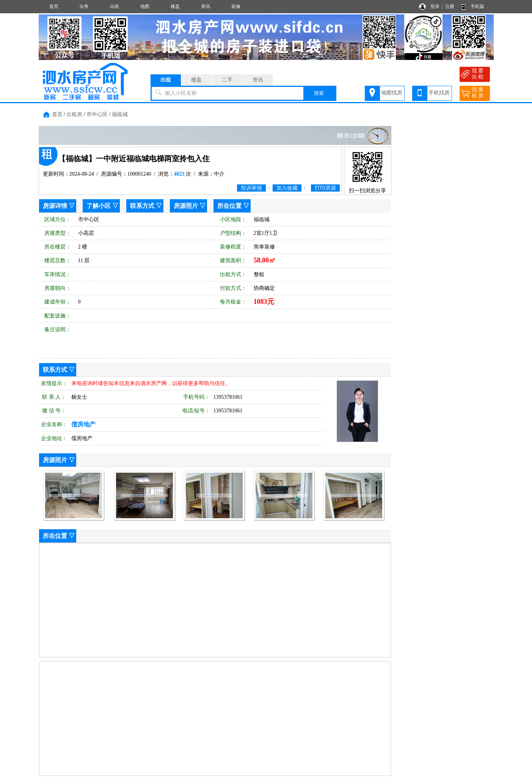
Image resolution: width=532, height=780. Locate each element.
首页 (54, 6)
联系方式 (142, 206)
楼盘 (175, 6)
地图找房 (392, 93)
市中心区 (97, 114)
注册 (450, 6)
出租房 (74, 114)
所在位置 (229, 206)
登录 (435, 6)
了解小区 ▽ (102, 206)
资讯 (206, 6)
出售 (84, 6)
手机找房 (439, 93)
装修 (236, 6)
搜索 (319, 93)
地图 (145, 6)
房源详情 (55, 206)
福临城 (120, 114)
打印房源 (325, 188)
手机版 (477, 6)
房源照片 (186, 206)
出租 (115, 6)
